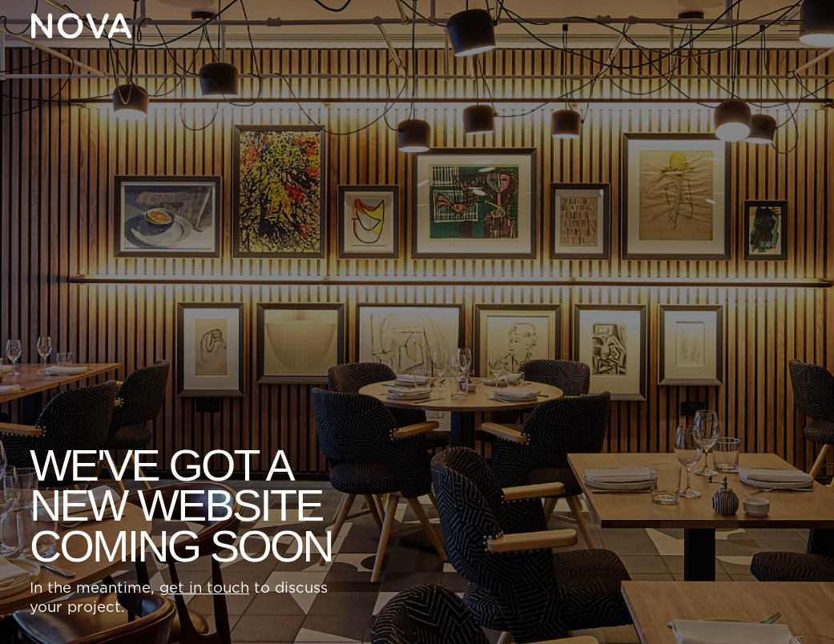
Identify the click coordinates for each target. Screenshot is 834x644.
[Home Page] (81, 26)
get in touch (204, 589)
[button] (792, 26)
